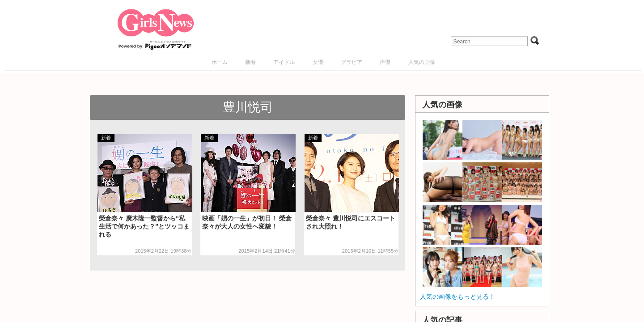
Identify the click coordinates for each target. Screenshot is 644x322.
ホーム (220, 62)
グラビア (352, 62)
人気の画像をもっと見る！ (458, 297)
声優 (385, 62)
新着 (250, 62)
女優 (318, 62)
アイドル (284, 62)
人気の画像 (422, 62)
